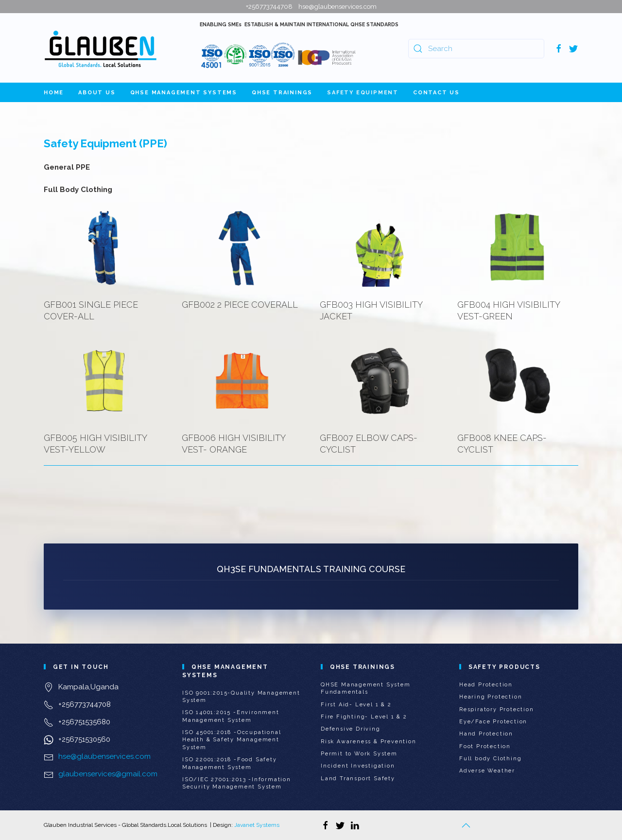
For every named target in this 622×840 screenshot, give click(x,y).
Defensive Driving (351, 729)
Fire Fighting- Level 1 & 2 (364, 717)
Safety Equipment (363, 93)
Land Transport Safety (358, 779)
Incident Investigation (358, 766)
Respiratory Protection (497, 709)
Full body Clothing (490, 759)
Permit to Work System (359, 754)
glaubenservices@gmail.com (108, 774)
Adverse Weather (487, 771)
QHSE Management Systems (184, 93)
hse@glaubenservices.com (104, 756)
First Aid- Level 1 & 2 (356, 705)
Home (54, 93)
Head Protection (486, 685)
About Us (97, 93)
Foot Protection (485, 746)
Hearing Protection (491, 697)
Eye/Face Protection (493, 722)
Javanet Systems (257, 825)
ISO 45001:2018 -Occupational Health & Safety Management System (232, 740)
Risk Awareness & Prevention (369, 742)
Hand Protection (486, 734)
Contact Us (436, 93)
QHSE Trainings (282, 93)
